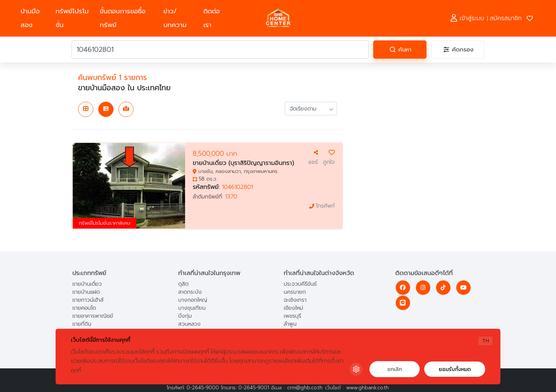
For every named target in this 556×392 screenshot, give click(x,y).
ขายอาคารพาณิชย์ (93, 316)
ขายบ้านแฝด (86, 292)
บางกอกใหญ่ (193, 300)
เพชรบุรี (292, 316)
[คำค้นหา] (220, 50)
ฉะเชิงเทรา (295, 300)
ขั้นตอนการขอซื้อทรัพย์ (123, 18)
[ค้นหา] (400, 50)
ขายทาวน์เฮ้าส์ (88, 300)
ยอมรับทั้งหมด (455, 369)
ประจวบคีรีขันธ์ (300, 284)
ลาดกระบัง (190, 292)
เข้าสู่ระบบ (467, 18)
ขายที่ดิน (82, 324)
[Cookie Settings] (356, 369)
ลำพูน (290, 324)
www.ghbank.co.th (367, 388)
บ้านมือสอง (30, 18)
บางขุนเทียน (192, 308)
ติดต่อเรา (212, 18)
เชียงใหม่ (293, 308)
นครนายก (295, 292)
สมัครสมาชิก (506, 18)
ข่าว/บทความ (175, 18)
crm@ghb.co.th (305, 388)
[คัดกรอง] (458, 50)
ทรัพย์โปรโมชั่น (72, 18)
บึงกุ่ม (185, 316)
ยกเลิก (395, 369)
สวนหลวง (189, 324)
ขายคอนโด (84, 308)
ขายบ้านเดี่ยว (87, 284)
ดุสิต (183, 284)
